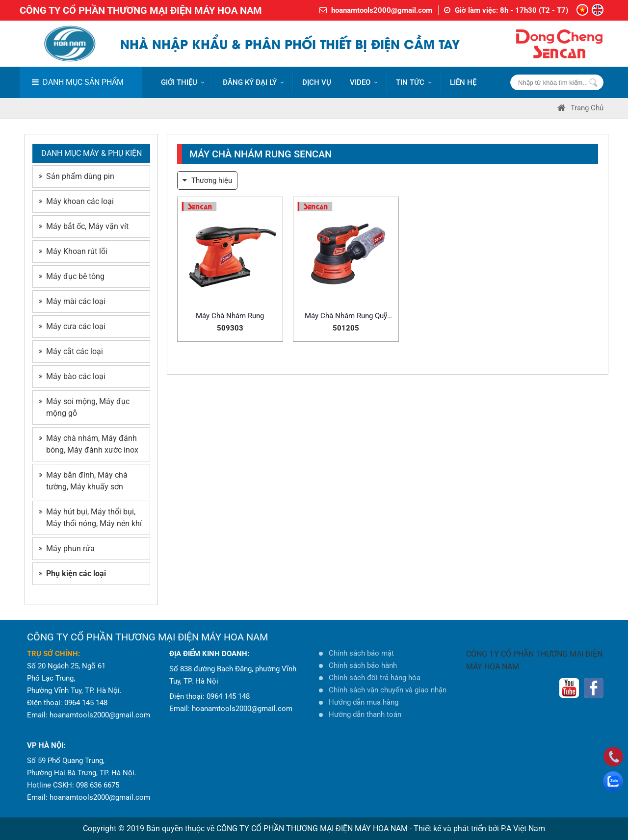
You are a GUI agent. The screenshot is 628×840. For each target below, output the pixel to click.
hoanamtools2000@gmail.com (382, 10)
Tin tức (414, 82)
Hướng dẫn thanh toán (365, 714)
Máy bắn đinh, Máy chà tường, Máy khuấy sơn (83, 481)
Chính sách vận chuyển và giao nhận (388, 690)
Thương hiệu (207, 180)
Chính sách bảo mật (361, 653)
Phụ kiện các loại (72, 573)
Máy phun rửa (67, 548)
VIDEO (364, 82)
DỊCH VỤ (317, 82)
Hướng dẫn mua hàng (364, 702)
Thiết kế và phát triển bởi (456, 828)
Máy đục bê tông (72, 276)
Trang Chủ (580, 108)
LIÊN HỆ (463, 82)
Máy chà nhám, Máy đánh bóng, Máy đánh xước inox (89, 444)
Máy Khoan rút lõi (73, 251)
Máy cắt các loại (71, 351)
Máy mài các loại (72, 301)
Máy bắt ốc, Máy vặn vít (84, 226)
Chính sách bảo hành (363, 665)
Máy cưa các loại (72, 326)
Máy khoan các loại (76, 201)
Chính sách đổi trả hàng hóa (375, 678)
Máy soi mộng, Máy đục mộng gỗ (84, 407)
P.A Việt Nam (523, 828)
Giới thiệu (183, 82)
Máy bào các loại (72, 376)
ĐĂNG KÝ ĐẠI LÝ (253, 82)
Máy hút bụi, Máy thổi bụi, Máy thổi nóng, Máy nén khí (90, 518)
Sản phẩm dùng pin (77, 176)
